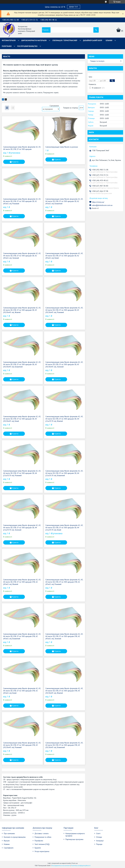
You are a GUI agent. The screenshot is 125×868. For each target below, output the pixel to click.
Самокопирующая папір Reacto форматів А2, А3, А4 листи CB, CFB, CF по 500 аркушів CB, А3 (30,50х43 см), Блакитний (22, 364)
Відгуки (7, 841)
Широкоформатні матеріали (34, 40)
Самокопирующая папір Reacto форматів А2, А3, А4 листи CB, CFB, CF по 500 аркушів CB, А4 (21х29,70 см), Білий (64, 528)
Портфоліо (39, 841)
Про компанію (9, 833)
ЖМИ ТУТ (74, 7)
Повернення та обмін (43, 837)
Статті (98, 833)
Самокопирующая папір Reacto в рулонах (62, 147)
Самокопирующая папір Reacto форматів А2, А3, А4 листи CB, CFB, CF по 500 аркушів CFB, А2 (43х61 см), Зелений (64, 636)
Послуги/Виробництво (27, 46)
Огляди (99, 837)
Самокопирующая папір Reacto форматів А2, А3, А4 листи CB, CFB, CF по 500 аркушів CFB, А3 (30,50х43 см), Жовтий (64, 691)
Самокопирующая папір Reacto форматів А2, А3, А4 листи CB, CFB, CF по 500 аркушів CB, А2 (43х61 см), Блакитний (64, 201)
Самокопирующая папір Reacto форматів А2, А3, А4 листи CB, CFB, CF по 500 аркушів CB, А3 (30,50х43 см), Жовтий (22, 310)
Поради (99, 844)
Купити (15, 162)
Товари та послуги (97, 61)
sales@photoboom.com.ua (102, 205)
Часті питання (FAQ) (42, 844)
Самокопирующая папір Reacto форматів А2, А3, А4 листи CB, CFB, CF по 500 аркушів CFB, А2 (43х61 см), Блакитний (22, 636)
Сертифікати (9, 848)
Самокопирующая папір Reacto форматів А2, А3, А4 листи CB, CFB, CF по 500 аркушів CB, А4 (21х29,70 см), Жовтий (64, 419)
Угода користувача (42, 851)
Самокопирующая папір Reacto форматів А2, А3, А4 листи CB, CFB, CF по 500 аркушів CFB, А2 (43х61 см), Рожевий (64, 582)
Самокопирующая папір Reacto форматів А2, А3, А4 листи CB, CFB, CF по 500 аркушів (22, 148)
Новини (7, 844)
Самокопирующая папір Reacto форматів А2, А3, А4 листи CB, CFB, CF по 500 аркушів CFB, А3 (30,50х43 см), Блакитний (64, 745)
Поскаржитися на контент (61, 866)
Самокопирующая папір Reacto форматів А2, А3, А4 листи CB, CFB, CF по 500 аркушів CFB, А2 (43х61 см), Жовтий (22, 582)
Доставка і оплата (42, 833)
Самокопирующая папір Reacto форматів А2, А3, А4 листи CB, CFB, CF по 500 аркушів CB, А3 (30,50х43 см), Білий (22, 419)
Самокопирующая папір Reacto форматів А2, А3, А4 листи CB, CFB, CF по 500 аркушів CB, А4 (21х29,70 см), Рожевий (22, 473)
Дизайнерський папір (93, 40)
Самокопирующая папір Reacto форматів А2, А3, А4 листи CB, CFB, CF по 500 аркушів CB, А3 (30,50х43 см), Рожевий (64, 310)
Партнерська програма (74, 839)
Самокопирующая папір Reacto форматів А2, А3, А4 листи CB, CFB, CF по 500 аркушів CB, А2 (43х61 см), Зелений (22, 256)
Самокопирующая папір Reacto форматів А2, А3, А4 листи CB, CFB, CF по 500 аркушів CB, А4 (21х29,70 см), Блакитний (64, 473)
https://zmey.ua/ (98, 202)
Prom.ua (75, 863)
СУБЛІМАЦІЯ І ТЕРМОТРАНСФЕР (65, 40)
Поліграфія (7, 46)
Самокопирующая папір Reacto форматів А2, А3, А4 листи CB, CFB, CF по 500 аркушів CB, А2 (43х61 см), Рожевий (22, 201)
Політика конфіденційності (81, 866)
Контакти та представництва (15, 837)
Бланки (109, 40)
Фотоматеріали (9, 40)
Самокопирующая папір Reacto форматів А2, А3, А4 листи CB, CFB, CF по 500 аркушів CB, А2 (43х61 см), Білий (64, 256)
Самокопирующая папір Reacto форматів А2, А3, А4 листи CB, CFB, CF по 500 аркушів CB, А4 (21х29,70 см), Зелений (22, 528)
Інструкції (100, 841)
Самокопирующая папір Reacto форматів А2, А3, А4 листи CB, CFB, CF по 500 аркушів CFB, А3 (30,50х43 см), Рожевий (22, 745)
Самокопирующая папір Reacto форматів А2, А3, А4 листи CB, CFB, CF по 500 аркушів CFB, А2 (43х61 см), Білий (22, 691)
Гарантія (38, 848)
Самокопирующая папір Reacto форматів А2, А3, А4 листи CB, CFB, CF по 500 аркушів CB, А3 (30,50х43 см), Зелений (64, 364)
